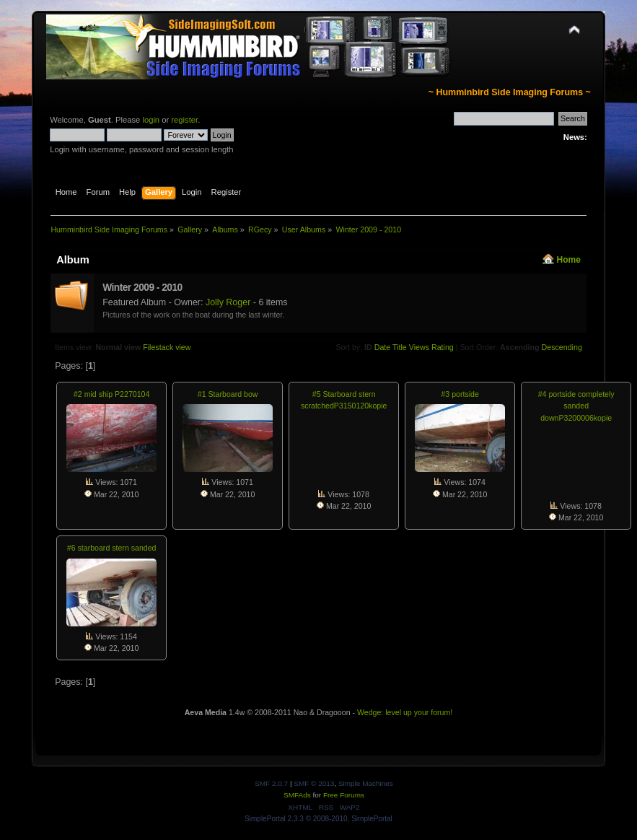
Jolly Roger (228, 302)
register (184, 120)
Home (569, 260)
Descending (562, 347)
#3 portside (460, 394)
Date (383, 347)
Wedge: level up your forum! (405, 712)
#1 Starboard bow (228, 394)
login (151, 120)
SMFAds (297, 795)
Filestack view (167, 347)
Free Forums (344, 795)
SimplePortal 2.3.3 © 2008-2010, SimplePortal (318, 819)
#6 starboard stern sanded (112, 548)
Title (400, 347)
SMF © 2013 (314, 783)
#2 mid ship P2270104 (111, 394)
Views (419, 347)
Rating (443, 347)
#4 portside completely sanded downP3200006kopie (576, 406)
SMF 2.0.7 (271, 783)
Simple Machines (366, 783)
